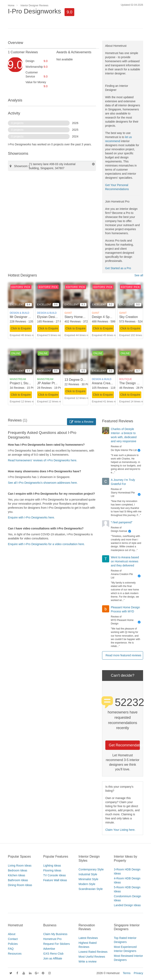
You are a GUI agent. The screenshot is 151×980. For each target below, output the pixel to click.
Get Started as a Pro (118, 268)
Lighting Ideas (52, 866)
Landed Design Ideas (127, 905)
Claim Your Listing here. (120, 830)
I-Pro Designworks (34, 11)
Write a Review (81, 422)
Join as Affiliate (53, 958)
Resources (15, 954)
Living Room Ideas (20, 866)
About (12, 934)
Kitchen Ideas (17, 875)
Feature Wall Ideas (55, 880)
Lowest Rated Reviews (93, 952)
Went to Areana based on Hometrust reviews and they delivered (125, 561)
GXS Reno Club (53, 954)
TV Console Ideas (54, 875)
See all (139, 275)
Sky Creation (128, 317)
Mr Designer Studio (24, 317)
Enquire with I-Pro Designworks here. (31, 517)
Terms (127, 973)
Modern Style (87, 884)
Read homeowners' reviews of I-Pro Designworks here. (43, 460)
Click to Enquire (21, 328)
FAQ (11, 949)
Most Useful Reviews (92, 957)
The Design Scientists (135, 383)
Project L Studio (21, 383)
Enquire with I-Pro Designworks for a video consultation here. (46, 544)
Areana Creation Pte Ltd (109, 383)
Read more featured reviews (123, 655)
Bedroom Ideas (18, 870)
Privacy (138, 973)
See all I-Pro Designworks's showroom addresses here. (43, 483)
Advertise (49, 949)
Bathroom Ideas (18, 880)
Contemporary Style (91, 869)
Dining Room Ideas (20, 885)
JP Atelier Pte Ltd (50, 383)
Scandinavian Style (91, 889)
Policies (13, 944)
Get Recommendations (124, 745)
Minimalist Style (88, 879)
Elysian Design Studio (53, 317)
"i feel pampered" (122, 522)
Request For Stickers (57, 944)
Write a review (87, 961)
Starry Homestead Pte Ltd (83, 317)
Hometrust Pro (52, 939)
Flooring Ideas (52, 870)
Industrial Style (88, 874)
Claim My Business (55, 934)
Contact (13, 939)
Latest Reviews (88, 938)
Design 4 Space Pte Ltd (109, 317)
